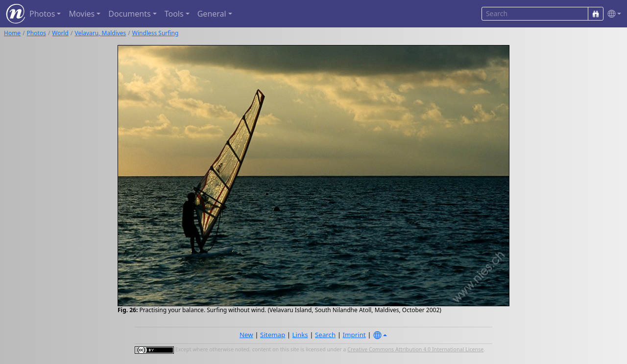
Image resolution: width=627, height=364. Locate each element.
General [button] (212, 14)
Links (300, 335)
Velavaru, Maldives (100, 33)
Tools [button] (174, 14)
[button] (612, 14)
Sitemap (273, 335)
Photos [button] (42, 14)
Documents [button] (129, 14)
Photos (36, 33)
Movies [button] (82, 14)
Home (12, 33)
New (246, 335)
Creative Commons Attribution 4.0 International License (415, 349)
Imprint (354, 335)
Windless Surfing (156, 33)
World (60, 33)
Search (325, 335)
